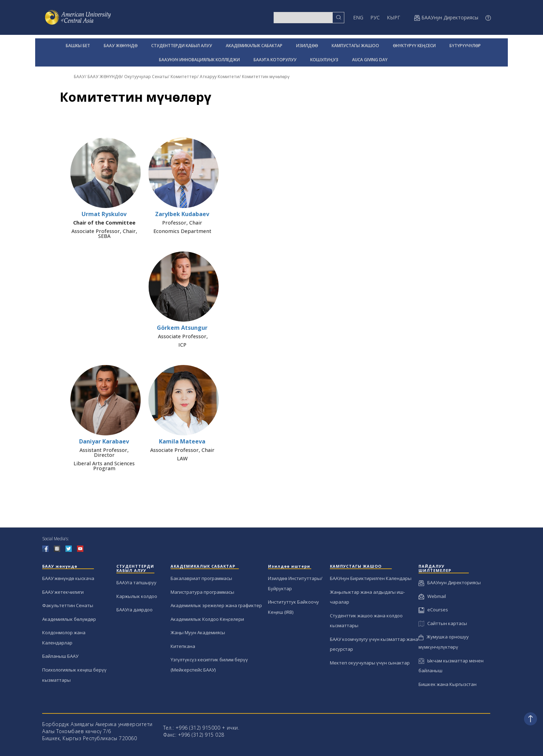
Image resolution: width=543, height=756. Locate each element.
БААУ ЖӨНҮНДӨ (121, 46)
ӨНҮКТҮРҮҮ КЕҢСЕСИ (414, 46)
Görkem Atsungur (182, 328)
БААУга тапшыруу (136, 582)
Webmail (432, 596)
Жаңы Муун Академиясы (198, 632)
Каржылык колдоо (137, 596)
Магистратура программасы (202, 592)
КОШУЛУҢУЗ (324, 60)
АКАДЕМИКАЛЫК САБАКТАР (254, 46)
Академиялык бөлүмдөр (69, 619)
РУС (375, 17)
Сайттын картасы (443, 623)
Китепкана (183, 646)
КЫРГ (394, 17)
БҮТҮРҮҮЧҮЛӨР (465, 46)
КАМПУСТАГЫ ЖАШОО (355, 46)
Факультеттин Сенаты (68, 605)
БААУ (79, 77)
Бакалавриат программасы (201, 578)
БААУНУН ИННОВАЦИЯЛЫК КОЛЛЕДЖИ (199, 60)
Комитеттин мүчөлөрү (266, 77)
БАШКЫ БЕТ (78, 46)
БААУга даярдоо (135, 610)
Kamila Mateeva (182, 441)
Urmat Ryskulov (104, 214)
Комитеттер (184, 77)
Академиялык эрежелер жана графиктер (216, 605)
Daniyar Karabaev (104, 441)
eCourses (433, 610)
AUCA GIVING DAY (370, 60)
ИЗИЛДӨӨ (307, 46)
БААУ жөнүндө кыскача (68, 578)
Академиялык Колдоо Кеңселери (207, 619)
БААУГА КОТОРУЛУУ (275, 60)
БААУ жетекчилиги (63, 592)
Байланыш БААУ (60, 656)
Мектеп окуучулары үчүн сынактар (370, 663)
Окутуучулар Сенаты (146, 77)
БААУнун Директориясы (450, 582)
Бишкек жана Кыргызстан (448, 684)
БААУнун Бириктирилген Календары (371, 578)
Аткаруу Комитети (219, 77)
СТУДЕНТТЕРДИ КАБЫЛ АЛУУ (182, 46)
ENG (358, 17)
